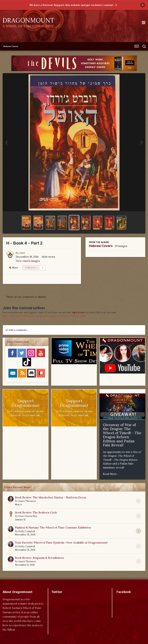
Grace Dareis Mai (28, 516)
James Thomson (27, 501)
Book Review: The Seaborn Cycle (36, 512)
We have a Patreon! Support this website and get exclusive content (71, 5)
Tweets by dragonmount (67, 598)
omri (22, 253)
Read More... (111, 474)
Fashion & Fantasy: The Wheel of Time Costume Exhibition (53, 527)
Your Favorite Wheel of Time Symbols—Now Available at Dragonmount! (61, 542)
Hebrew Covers (101, 246)
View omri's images (28, 261)
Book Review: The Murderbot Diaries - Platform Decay (51, 497)
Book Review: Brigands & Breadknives (39, 558)
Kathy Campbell (27, 531)
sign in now (79, 312)
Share (13, 268)
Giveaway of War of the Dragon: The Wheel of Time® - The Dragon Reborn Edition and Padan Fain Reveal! (122, 435)
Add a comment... (17, 330)
